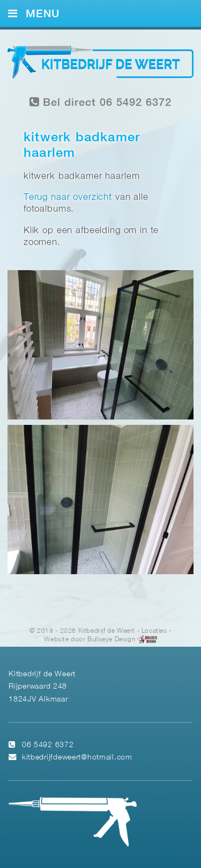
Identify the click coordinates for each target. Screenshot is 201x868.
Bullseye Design (111, 640)
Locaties (154, 631)
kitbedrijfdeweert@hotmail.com (77, 758)
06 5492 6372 (48, 745)
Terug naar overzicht (68, 197)
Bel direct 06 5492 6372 (101, 102)
